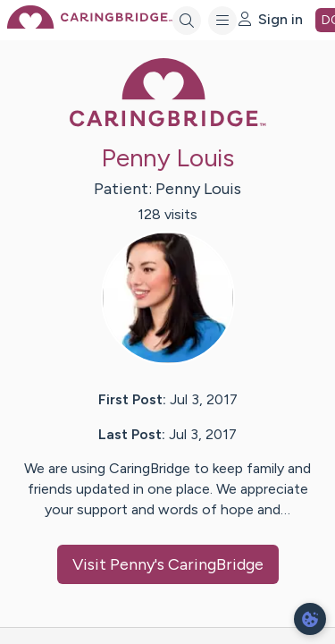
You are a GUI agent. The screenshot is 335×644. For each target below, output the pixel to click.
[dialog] (310, 619)
